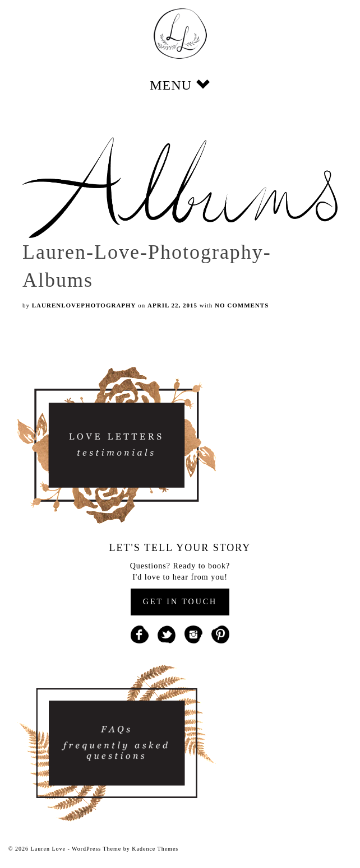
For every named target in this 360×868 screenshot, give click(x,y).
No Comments (242, 305)
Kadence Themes (155, 849)
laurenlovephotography (84, 305)
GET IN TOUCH (180, 602)
